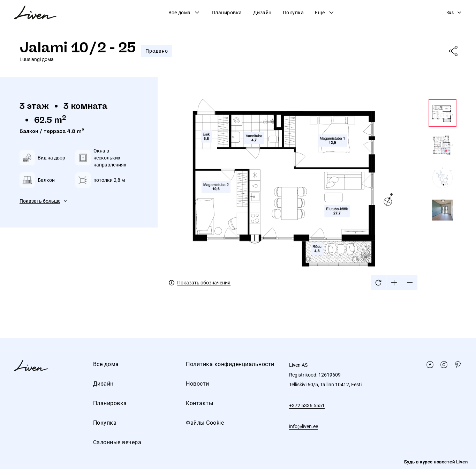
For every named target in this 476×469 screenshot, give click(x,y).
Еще (325, 13)
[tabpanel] (313, 195)
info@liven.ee (304, 426)
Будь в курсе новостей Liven (436, 462)
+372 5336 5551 (307, 405)
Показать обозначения (204, 283)
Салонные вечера (117, 442)
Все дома (184, 13)
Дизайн (262, 13)
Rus (454, 13)
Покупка (293, 13)
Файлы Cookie (205, 423)
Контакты (199, 403)
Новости (198, 384)
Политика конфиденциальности (230, 364)
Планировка (227, 13)
